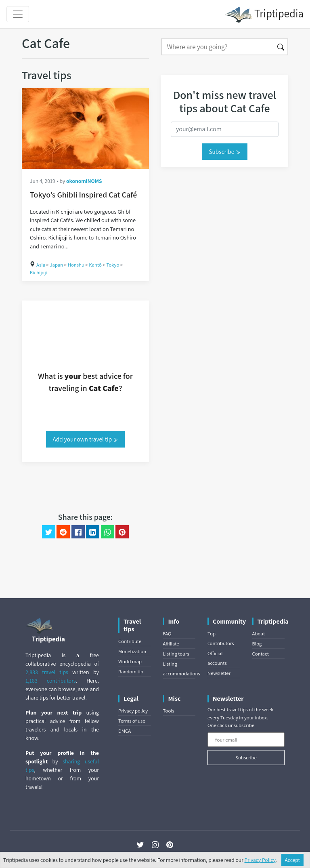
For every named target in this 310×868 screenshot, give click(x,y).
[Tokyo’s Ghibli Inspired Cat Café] (85, 128)
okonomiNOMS (84, 181)
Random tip (131, 671)
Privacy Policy (260, 860)
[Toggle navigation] (18, 14)
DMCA (125, 731)
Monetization (132, 651)
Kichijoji (38, 272)
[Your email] (246, 740)
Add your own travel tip (86, 439)
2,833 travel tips (47, 672)
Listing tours (176, 654)
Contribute (130, 641)
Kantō (95, 265)
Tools (169, 711)
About (259, 634)
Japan (56, 265)
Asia (41, 265)
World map (130, 661)
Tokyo (113, 265)
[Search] (218, 47)
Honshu (76, 265)
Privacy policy (133, 711)
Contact (261, 654)
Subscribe (224, 151)
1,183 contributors (51, 681)
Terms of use (132, 721)
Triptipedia (264, 15)
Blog (257, 644)
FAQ (167, 634)
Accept (293, 860)
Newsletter (219, 673)
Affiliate (171, 644)
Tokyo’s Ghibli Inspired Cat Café (83, 195)
